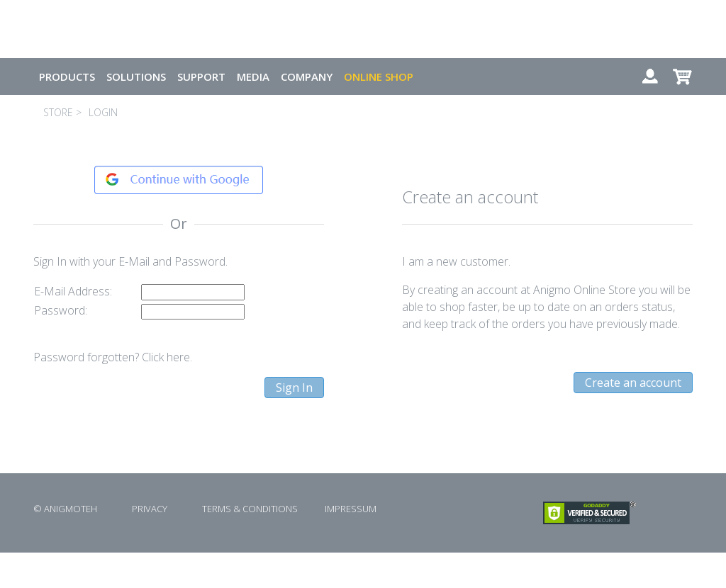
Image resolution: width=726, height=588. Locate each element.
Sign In (294, 388)
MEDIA (253, 77)
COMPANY (307, 77)
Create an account (633, 383)
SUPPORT (201, 77)
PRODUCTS (67, 77)
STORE (58, 112)
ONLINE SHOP (379, 77)
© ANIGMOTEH (65, 509)
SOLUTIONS (136, 77)
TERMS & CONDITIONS (250, 509)
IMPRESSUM (351, 509)
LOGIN (103, 112)
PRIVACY (150, 509)
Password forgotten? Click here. (113, 357)
